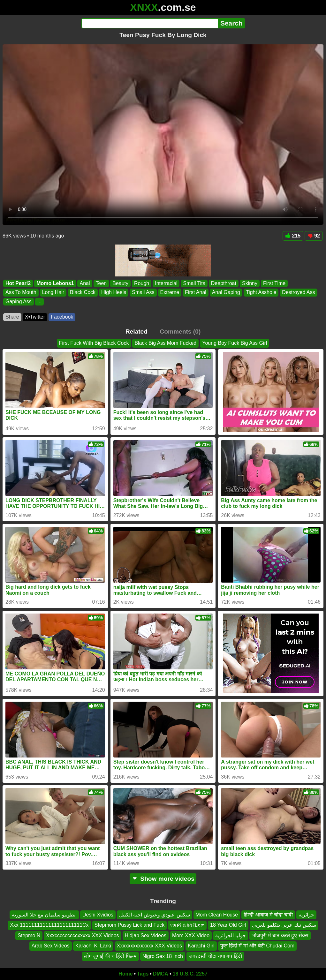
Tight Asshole (261, 292)
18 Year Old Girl (228, 925)
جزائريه (306, 915)
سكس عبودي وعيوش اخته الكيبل (155, 915)
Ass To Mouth (21, 292)
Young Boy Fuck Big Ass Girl (235, 343)
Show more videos (163, 879)
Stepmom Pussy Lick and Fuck (130, 925)
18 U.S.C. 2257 (190, 974)
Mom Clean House (217, 915)
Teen (101, 283)
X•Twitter (35, 317)
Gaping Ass (19, 302)
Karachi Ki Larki (93, 946)
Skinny (250, 283)
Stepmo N (29, 935)
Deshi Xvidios (98, 915)
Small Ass (143, 292)
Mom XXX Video (191, 935)
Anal (85, 283)
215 (293, 236)
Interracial (166, 283)
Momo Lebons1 (55, 283)
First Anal (196, 292)
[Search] (150, 23)
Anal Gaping (226, 292)
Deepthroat (224, 283)
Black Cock (83, 292)
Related (136, 332)
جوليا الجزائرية (230, 935)
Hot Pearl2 (18, 283)
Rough (142, 283)
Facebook (62, 317)
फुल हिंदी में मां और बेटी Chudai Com (258, 946)
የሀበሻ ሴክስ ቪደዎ (187, 925)
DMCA (161, 974)
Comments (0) (180, 332)
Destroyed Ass (298, 292)
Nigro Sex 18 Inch (163, 956)
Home (125, 974)
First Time (274, 283)
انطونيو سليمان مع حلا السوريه (44, 915)
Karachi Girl (201, 946)
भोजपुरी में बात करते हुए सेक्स (280, 935)
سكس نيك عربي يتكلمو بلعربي (284, 925)
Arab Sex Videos (51, 946)
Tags (143, 974)
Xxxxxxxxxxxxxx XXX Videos (149, 946)
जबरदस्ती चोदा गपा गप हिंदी (215, 956)
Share (12, 317)
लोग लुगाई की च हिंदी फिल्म (110, 956)
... (39, 302)
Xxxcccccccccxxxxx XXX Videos (82, 935)
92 (314, 236)
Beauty (120, 283)
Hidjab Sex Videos (146, 935)
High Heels (114, 292)
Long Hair (53, 292)
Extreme (170, 292)
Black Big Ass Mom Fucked (165, 343)
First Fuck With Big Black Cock (94, 343)
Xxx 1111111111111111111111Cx (49, 925)
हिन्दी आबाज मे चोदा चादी (268, 915)
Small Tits (194, 283)
